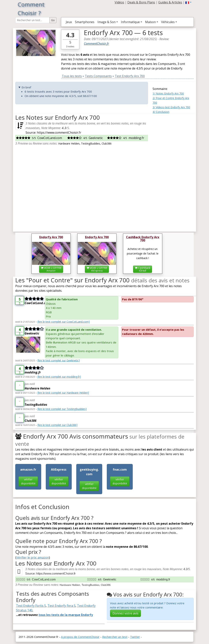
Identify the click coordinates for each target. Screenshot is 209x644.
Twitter (135, 637)
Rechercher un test (115, 637)
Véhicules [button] (168, 22)
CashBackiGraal (143, 269)
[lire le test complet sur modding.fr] (59, 377)
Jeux (69, 22)
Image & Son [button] (107, 22)
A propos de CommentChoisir (80, 637)
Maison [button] (150, 22)
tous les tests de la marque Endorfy (66, 615)
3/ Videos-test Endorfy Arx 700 (171, 107)
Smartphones (85, 22)
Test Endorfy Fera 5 (61, 606)
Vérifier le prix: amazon (33, 558)
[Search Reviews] (32, 20)
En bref (26, 87)
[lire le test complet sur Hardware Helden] (63, 393)
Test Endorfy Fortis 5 (31, 606)
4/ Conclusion (161, 112)
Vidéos (119, 2)
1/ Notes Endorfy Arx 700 (168, 93)
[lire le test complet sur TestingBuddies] (62, 409)
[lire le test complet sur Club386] (57, 425)
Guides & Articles (170, 2)
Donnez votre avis (125, 613)
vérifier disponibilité (28, 481)
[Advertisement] (173, 171)
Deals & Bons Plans (141, 2)
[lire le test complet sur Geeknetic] (59, 360)
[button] (188, 2)
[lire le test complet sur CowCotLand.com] (64, 322)
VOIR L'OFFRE (51, 269)
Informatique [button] (130, 22)
